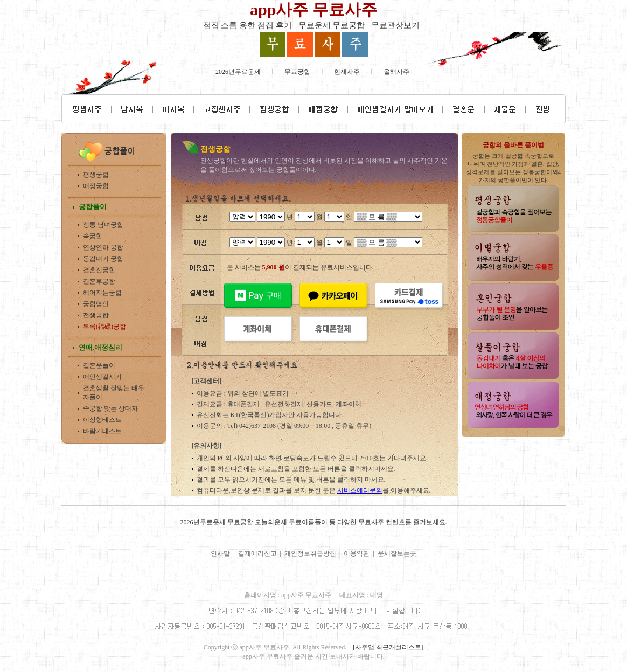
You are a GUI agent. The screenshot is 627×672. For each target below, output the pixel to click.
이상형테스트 (102, 420)
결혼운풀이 (99, 365)
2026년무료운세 (238, 72)
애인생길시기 (102, 377)
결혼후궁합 (99, 281)
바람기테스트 (102, 431)
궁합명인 (96, 304)
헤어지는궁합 (102, 293)
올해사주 (396, 72)
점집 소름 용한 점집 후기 (248, 25)
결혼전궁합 (99, 270)
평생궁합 (96, 175)
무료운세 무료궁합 (332, 25)
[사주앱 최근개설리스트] (388, 647)
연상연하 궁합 (103, 247)
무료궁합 (297, 72)
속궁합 (93, 236)
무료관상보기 (395, 25)
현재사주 (347, 72)
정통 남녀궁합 (103, 225)
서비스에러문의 (360, 490)
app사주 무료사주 (313, 9)
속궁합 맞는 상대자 (110, 408)
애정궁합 (96, 186)
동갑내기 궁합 (103, 259)
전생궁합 (96, 315)
